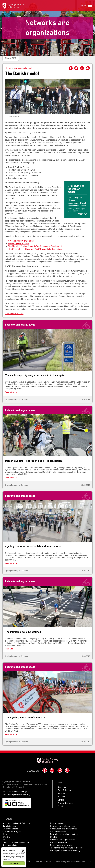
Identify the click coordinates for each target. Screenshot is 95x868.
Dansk (60, 806)
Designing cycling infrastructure (64, 834)
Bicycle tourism (9, 826)
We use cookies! (9, 851)
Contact (61, 800)
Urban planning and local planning (65, 851)
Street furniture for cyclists (62, 845)
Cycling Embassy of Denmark (21, 241)
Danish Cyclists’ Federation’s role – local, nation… (35, 461)
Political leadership (58, 842)
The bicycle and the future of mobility (66, 848)
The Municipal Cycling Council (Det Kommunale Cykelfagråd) (35, 246)
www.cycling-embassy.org (19, 794)
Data (5, 834)
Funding (54, 837)
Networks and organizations (26, 68)
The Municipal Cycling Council (23, 632)
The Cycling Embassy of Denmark (25, 718)
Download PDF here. (14, 314)
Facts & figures (64, 790)
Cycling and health (58, 831)
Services (61, 793)
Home (8, 68)
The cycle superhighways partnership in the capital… (36, 375)
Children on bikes (10, 829)
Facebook (71, 68)
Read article (10, 392)
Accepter (14, 863)
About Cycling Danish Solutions (16, 823)
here (8, 859)
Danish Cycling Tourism (18, 244)
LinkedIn (82, 68)
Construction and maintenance (64, 829)
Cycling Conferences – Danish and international (33, 546)
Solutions (62, 787)
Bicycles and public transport (63, 826)
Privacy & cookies (65, 803)
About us (61, 797)
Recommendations (11, 845)
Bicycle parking (57, 823)
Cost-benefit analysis (12, 831)
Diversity (6, 837)
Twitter (76, 68)
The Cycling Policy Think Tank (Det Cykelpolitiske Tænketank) (35, 249)
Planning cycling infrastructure (16, 842)
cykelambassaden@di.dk (20, 792)
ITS (4, 840)
